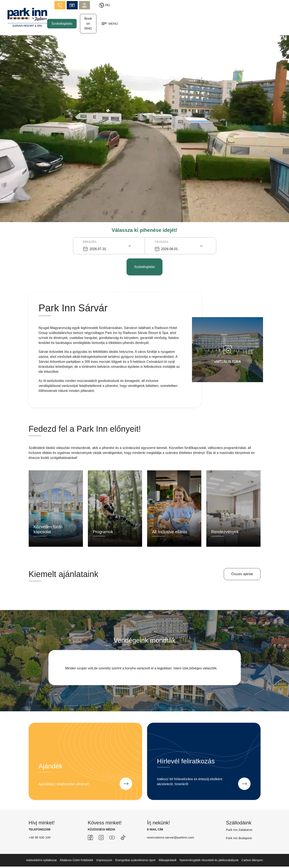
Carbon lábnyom (252, 851)
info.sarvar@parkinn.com (233, 4)
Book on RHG (243, 18)
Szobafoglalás (210, 18)
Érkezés (90, 232)
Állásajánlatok (167, 851)
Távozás (162, 232)
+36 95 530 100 (40, 828)
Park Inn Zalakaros (240, 820)
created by (248, 862)
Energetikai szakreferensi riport (135, 851)
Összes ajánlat (242, 564)
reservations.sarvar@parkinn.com (172, 828)
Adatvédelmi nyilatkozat (41, 851)
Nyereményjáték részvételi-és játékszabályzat (209, 851)
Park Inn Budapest (240, 828)
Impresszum (104, 851)
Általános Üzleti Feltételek (77, 851)
